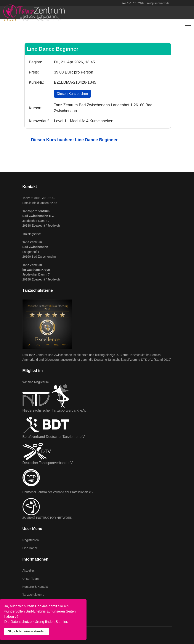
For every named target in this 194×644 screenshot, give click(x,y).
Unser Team (31, 579)
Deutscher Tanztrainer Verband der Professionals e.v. (58, 492)
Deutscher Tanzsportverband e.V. (48, 463)
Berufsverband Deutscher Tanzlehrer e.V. (54, 437)
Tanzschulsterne (33, 595)
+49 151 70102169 (133, 3)
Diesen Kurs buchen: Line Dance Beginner (74, 140)
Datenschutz (31, 611)
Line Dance (30, 548)
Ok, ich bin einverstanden (26, 631)
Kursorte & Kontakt (35, 587)
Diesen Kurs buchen (72, 94)
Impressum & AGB (35, 603)
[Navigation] (188, 26)
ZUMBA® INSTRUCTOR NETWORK (47, 518)
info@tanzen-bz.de (158, 3)
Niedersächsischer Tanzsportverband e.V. (54, 410)
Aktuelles (29, 570)
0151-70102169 (45, 198)
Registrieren (31, 540)
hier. (65, 622)
